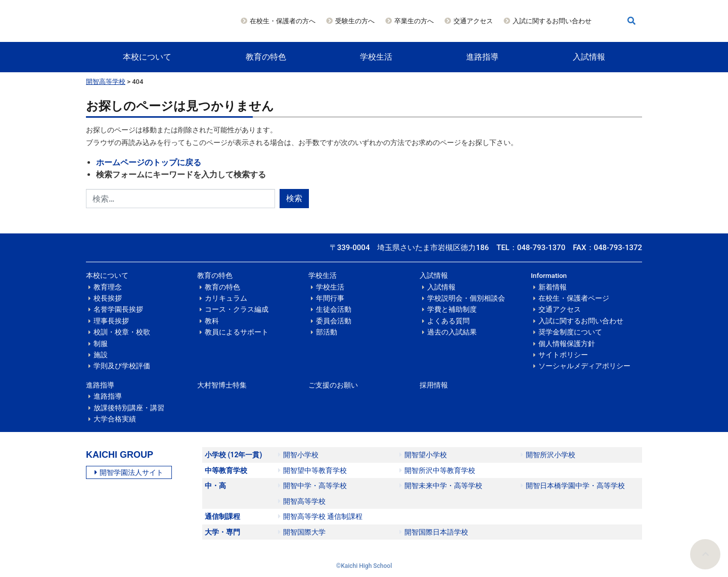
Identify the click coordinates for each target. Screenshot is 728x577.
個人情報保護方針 (567, 344)
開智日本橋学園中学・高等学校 (573, 486)
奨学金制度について (570, 332)
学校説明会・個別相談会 (466, 298)
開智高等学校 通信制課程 (320, 516)
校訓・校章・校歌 (122, 332)
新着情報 (553, 287)
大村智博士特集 (222, 385)
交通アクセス (473, 21)
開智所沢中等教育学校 (437, 470)
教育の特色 (266, 57)
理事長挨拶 (111, 321)
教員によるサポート (237, 332)
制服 (101, 344)
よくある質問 (448, 321)
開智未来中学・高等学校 (441, 486)
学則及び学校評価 (122, 366)
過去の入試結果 (452, 332)
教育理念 (108, 287)
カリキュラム (226, 298)
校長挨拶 (108, 298)
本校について (147, 57)
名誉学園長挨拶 (118, 309)
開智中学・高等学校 (312, 486)
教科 (212, 321)
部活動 (327, 332)
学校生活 (376, 57)
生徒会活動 (334, 309)
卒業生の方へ (414, 21)
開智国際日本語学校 (434, 532)
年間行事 (330, 298)
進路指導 (482, 57)
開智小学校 (298, 455)
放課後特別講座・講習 (129, 408)
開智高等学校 (106, 82)
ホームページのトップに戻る (149, 162)
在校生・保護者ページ (574, 298)
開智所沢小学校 (548, 455)
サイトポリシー (563, 355)
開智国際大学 (302, 532)
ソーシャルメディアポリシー (584, 366)
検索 (294, 198)
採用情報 (434, 385)
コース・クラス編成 (237, 309)
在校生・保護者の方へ (283, 21)
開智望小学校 (423, 455)
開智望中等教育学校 (312, 470)
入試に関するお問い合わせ (552, 21)
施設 (101, 355)
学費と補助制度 (452, 309)
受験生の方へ (355, 21)
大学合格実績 (115, 419)
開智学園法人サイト (129, 472)
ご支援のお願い (333, 385)
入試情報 (589, 57)
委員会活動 (334, 321)
